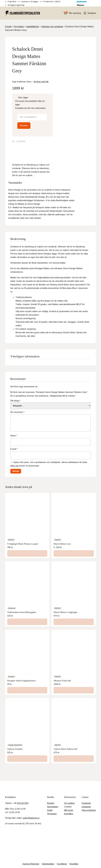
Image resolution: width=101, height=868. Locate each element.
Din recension (18, 380)
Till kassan (52, 782)
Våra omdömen (89, 779)
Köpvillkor (68, 782)
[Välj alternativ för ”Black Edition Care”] (74, 522)
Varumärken (52, 775)
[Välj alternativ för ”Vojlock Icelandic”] (27, 727)
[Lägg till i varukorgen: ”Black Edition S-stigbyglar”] (74, 590)
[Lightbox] (47, 44)
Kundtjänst (63, 832)
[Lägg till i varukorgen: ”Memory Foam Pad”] (74, 659)
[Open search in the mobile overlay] (60, 13)
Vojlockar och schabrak (53, 27)
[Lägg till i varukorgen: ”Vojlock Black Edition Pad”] (74, 727)
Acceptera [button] (85, 861)
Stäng (41, 820)
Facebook (86, 771)
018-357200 (24, 771)
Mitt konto (68, 779)
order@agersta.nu (31, 786)
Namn (14, 404)
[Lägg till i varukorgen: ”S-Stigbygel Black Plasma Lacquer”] (27, 522)
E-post (15, 417)
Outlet (50, 779)
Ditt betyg (16, 369)
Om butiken (69, 771)
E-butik (9, 27)
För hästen (19, 27)
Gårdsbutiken (48, 832)
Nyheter (51, 771)
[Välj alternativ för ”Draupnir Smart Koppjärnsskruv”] (27, 659)
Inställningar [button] (69, 861)
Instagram (86, 775)
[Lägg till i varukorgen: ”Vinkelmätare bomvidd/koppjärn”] (27, 590)
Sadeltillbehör (33, 27)
